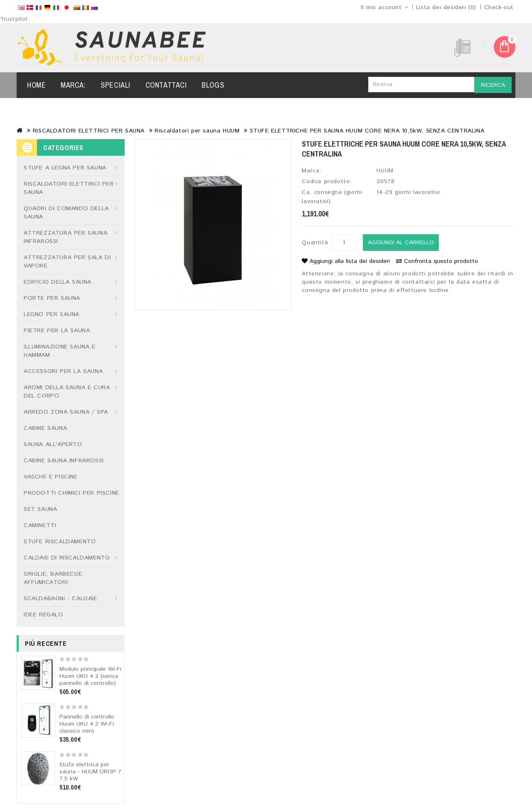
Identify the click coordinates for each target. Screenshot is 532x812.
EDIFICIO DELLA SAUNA (58, 282)
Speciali (116, 85)
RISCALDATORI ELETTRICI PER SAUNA (89, 131)
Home (36, 85)
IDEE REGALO (43, 615)
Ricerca (493, 85)
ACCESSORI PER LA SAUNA (63, 371)
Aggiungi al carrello (401, 243)
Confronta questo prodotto (437, 261)
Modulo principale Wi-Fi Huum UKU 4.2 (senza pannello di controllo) (90, 676)
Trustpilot (14, 19)
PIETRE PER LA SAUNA (57, 331)
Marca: (73, 85)
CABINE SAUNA (45, 428)
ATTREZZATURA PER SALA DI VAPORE (67, 262)
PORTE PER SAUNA (52, 298)
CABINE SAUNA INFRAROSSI (64, 461)
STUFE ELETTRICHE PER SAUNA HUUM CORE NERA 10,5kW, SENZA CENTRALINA (367, 131)
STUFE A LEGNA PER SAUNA (65, 168)
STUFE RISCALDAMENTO (60, 542)
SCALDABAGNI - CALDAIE (60, 599)
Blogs (213, 85)
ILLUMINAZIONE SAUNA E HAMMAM (60, 351)
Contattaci (166, 85)
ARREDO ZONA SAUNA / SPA (66, 412)
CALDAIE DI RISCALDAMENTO (67, 558)
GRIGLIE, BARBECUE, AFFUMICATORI (54, 578)
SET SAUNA (40, 509)
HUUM (385, 171)
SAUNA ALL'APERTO (53, 444)
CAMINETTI (40, 525)
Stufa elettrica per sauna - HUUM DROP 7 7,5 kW (90, 772)
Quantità (315, 243)
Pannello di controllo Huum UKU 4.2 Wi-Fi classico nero (87, 724)
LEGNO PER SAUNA (52, 314)
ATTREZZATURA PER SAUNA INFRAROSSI (65, 237)
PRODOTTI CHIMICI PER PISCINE (71, 493)
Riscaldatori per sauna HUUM (197, 131)
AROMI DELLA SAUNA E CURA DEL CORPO (67, 392)
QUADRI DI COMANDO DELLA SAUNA (66, 213)
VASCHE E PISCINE (51, 477)
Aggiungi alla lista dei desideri (346, 261)
